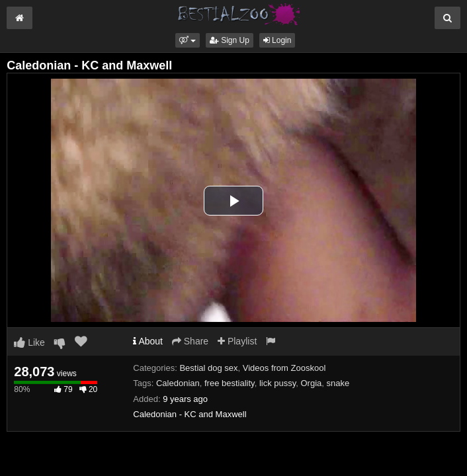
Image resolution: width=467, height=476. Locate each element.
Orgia (312, 383)
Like (29, 342)
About (148, 341)
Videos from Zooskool (284, 368)
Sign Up (230, 40)
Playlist (237, 341)
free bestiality (230, 383)
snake (338, 383)
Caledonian (178, 383)
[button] (188, 40)
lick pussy (277, 383)
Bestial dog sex (208, 368)
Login (277, 40)
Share (190, 341)
